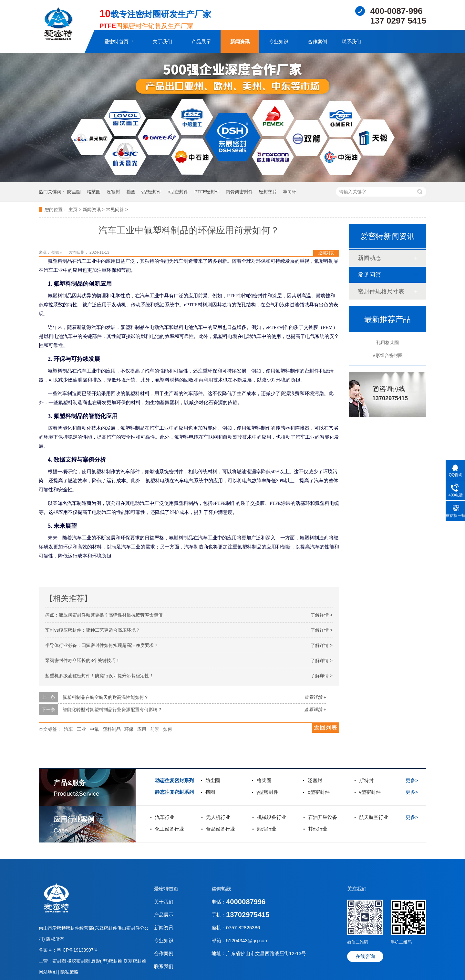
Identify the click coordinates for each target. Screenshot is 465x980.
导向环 (290, 192)
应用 (142, 729)
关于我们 (162, 41)
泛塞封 (113, 192)
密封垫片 (268, 192)
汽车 (68, 729)
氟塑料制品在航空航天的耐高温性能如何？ (106, 697)
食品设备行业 (221, 829)
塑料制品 (112, 729)
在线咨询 (365, 956)
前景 (155, 729)
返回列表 (326, 253)
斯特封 (366, 780)
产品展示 (201, 41)
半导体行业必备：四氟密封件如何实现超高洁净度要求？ (102, 645)
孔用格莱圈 (387, 342)
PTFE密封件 (207, 192)
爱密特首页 (116, 41)
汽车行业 (165, 817)
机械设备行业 (272, 817)
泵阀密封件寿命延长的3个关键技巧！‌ (83, 660)
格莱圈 (94, 192)
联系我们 (351, 41)
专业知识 (279, 41)
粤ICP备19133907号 (77, 950)
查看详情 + (315, 697)
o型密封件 (178, 192)
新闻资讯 (240, 41)
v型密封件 (370, 792)
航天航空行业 (374, 817)
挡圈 (131, 192)
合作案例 (317, 41)
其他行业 (318, 829)
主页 (73, 209)
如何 (168, 729)
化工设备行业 (170, 829)
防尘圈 (74, 192)
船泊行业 (267, 829)
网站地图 (48, 972)
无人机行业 (218, 817)
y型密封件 (151, 192)
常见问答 (115, 209)
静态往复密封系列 (174, 792)
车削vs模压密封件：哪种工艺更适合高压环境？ (93, 630)
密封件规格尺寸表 (381, 291)
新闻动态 (369, 258)
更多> (412, 780)
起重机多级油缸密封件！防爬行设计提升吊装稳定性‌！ (99, 676)
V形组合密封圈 (387, 355)
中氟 (94, 729)
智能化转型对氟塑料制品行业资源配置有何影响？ (112, 709)
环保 (129, 729)
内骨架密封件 (239, 192)
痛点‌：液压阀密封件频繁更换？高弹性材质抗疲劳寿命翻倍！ (106, 615)
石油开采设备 (323, 817)
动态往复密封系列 (174, 780)
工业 (81, 729)
